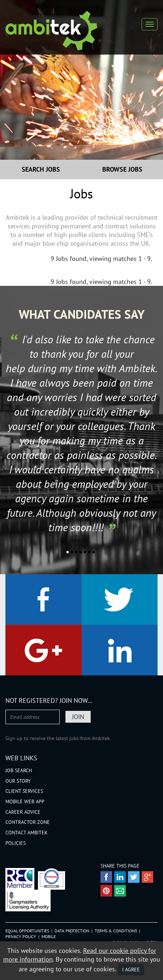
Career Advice (23, 812)
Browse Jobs (122, 169)
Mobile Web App (25, 801)
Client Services (24, 791)
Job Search (19, 770)
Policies (16, 843)
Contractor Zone (28, 822)
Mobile (49, 936)
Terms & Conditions (116, 931)
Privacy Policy (21, 936)
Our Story (18, 781)
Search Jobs (41, 169)
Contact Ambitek (27, 833)
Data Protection (72, 931)
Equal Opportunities (27, 931)
